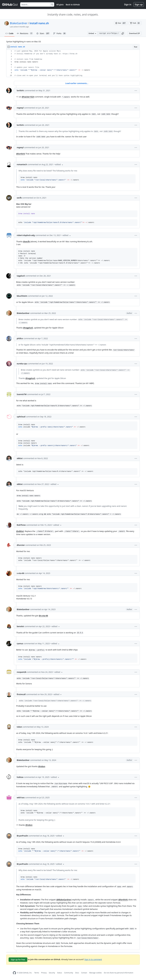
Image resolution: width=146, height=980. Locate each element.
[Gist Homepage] (10, 4)
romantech (22, 164)
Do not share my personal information (119, 973)
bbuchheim (22, 296)
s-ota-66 (20, 573)
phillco (20, 338)
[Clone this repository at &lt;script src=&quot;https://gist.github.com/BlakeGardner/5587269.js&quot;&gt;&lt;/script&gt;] (109, 33)
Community (69, 973)
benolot (20, 626)
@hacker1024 (28, 97)
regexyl (20, 108)
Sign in (128, 4)
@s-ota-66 (43, 616)
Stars (43, 33)
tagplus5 (21, 276)
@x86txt (20, 531)
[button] (123, 33)
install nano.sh (39, 23)
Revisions (25, 33)
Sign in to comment (93, 959)
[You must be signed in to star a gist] (121, 23)
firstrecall (21, 694)
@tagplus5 (28, 328)
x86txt (20, 458)
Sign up (139, 4)
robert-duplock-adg (26, 235)
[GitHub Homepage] (14, 973)
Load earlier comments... (77, 83)
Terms (37, 973)
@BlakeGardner (64, 900)
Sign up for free (18, 960)
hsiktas (20, 777)
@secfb (26, 241)
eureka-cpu (22, 364)
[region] (73, 63)
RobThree (21, 525)
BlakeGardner (19, 23)
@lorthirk (21, 154)
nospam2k (22, 672)
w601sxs (21, 797)
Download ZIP (134, 33)
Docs (77, 973)
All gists (60, 5)
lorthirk (20, 90)
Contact (84, 973)
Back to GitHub (73, 5)
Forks (60, 33)
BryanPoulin (22, 836)
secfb (19, 198)
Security (52, 973)
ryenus (20, 643)
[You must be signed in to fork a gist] (135, 23)
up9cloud (21, 417)
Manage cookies (95, 973)
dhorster (21, 545)
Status (60, 973)
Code (9, 33)
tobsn (19, 727)
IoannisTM (22, 394)
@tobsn (42, 766)
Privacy (44, 973)
